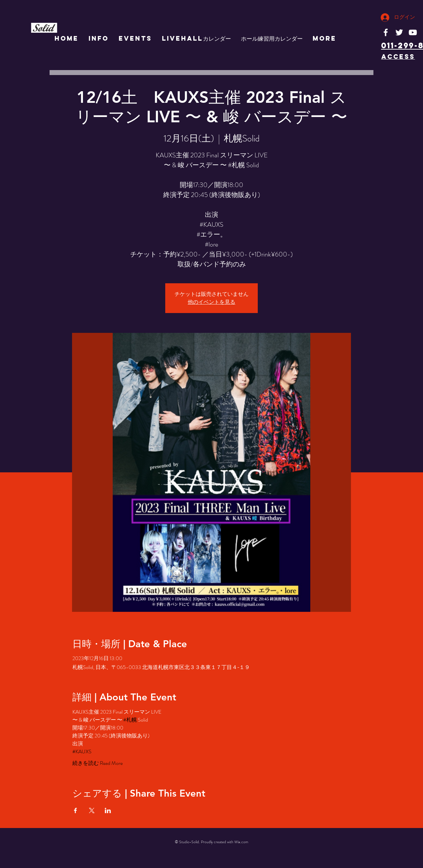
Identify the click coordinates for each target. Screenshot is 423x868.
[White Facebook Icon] (386, 32)
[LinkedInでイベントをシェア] (108, 810)
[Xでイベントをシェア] (92, 810)
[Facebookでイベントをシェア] (76, 810)
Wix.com (241, 842)
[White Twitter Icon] (399, 32)
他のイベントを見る (211, 302)
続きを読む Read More (97, 763)
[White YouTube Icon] (413, 32)
